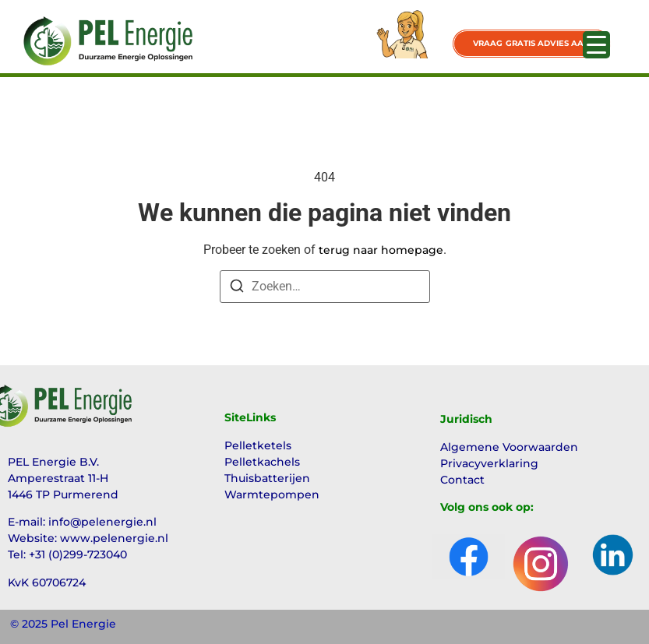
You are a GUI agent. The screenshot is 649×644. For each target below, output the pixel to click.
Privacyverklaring (489, 463)
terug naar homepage (381, 250)
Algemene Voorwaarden (509, 447)
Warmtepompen (272, 494)
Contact (462, 480)
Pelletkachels (262, 462)
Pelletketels (258, 445)
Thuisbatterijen (267, 478)
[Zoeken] (237, 289)
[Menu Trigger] (596, 45)
